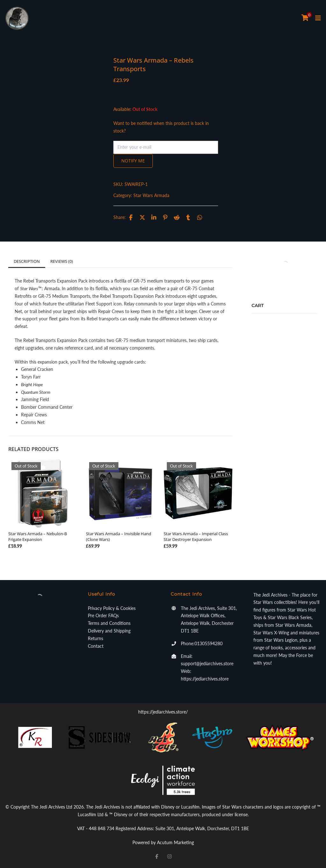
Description (27, 261)
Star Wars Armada (151, 195)
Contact (96, 646)
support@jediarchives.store (207, 663)
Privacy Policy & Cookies (112, 608)
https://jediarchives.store (205, 679)
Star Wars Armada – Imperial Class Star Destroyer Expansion (196, 537)
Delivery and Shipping (109, 631)
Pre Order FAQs (103, 615)
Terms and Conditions (109, 623)
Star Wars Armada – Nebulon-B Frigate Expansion (38, 537)
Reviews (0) (62, 261)
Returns (96, 638)
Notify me (133, 161)
